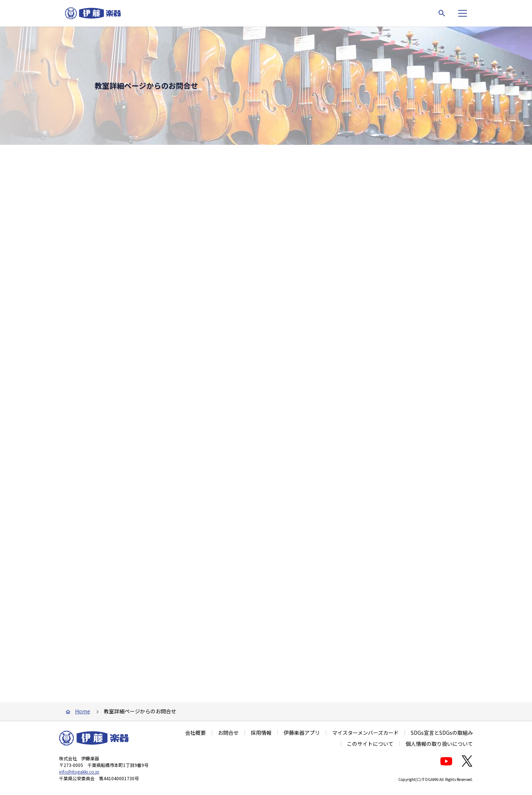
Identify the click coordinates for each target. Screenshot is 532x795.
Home (83, 719)
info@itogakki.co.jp (79, 779)
